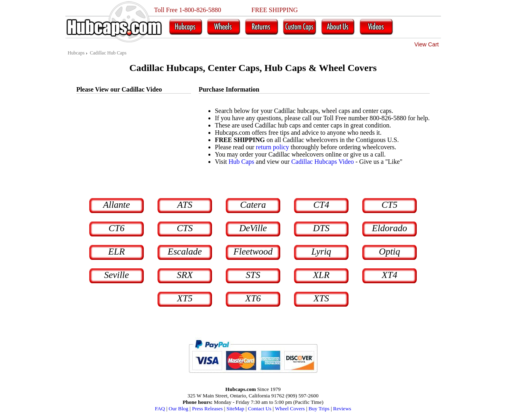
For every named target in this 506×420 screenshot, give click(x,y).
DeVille (253, 228)
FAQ (160, 409)
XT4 (389, 275)
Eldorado (389, 228)
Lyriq (321, 252)
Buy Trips (319, 409)
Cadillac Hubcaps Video (322, 162)
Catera (253, 205)
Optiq (389, 252)
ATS (185, 205)
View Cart (426, 44)
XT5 (185, 298)
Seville (117, 275)
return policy (273, 147)
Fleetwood (253, 252)
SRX (185, 275)
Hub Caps (241, 162)
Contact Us (260, 409)
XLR (321, 275)
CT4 (321, 205)
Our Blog (179, 409)
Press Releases (207, 409)
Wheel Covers (290, 409)
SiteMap (235, 409)
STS (253, 275)
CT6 (117, 228)
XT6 (253, 298)
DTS (321, 228)
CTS (185, 228)
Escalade (185, 252)
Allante (116, 205)
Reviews (342, 409)
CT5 (390, 205)
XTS (321, 298)
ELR (117, 252)
